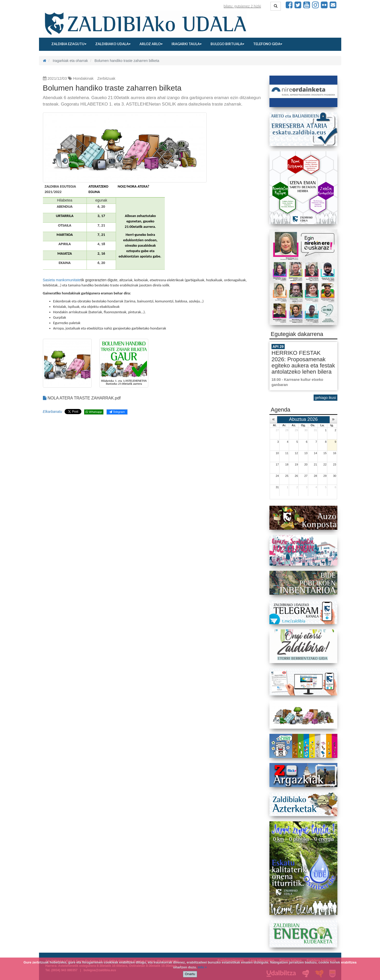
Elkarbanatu (53, 412)
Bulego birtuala (227, 44)
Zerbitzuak (106, 78)
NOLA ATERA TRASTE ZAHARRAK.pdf (82, 398)
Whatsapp (94, 412)
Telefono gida (268, 44)
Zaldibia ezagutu (69, 44)
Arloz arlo (151, 44)
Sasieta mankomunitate (62, 280)
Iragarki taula (187, 44)
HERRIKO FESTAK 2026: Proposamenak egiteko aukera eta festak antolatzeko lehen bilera (303, 362)
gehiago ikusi (325, 398)
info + (202, 967)
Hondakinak (83, 78)
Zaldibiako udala (113, 44)
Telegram (117, 412)
